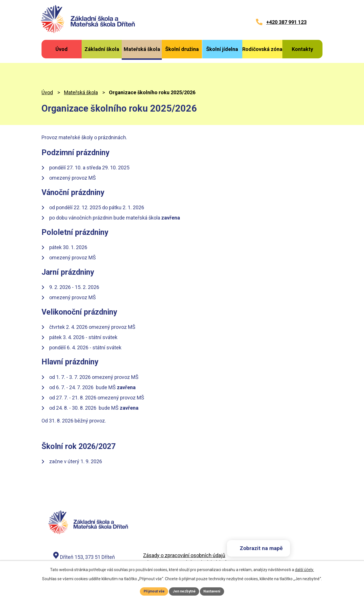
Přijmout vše (151, 591)
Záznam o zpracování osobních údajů (185, 540)
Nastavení (215, 591)
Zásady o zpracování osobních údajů (184, 533)
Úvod (47, 69)
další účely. (304, 569)
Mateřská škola (81, 69)
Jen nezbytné (184, 591)
